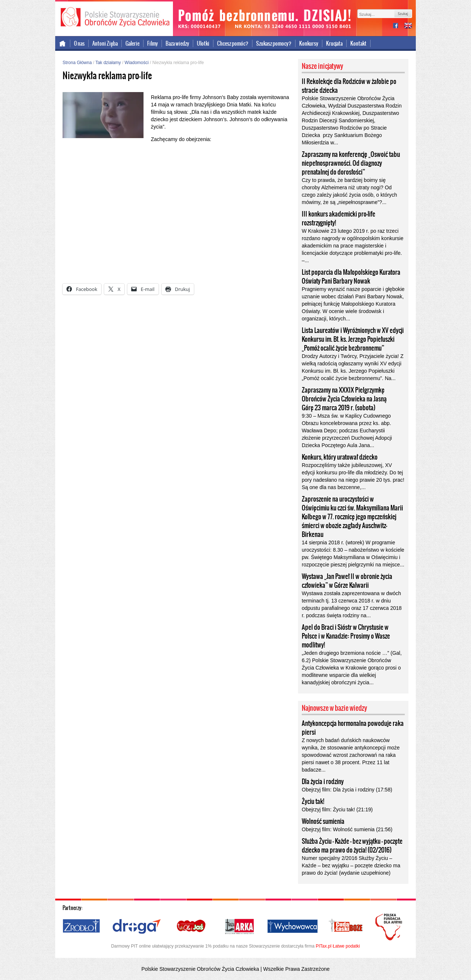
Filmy (153, 43)
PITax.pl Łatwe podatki (338, 946)
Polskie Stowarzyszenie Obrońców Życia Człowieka (114, 18)
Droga (137, 927)
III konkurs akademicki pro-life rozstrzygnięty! (339, 218)
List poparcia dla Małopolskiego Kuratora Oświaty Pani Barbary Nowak (351, 277)
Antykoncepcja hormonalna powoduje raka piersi (353, 728)
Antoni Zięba (105, 43)
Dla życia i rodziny (323, 781)
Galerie (132, 43)
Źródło (82, 927)
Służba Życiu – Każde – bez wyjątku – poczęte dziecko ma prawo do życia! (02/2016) (352, 846)
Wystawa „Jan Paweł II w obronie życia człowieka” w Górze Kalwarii (347, 581)
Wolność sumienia (323, 821)
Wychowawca (293, 927)
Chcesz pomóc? (233, 43)
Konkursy (309, 43)
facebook (399, 26)
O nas (79, 43)
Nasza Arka (239, 927)
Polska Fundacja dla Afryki (390, 927)
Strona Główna (77, 63)
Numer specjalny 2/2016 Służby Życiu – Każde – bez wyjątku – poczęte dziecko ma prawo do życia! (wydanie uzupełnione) (351, 865)
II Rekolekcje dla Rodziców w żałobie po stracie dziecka (349, 86)
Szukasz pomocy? (274, 43)
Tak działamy (108, 63)
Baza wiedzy (177, 43)
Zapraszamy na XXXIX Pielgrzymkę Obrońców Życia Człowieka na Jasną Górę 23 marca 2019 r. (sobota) (344, 399)
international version (408, 26)
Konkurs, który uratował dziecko (340, 457)
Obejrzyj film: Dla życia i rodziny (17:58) (347, 790)
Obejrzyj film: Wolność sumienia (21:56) (347, 829)
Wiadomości (137, 63)
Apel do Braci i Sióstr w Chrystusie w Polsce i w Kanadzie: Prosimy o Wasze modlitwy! (346, 636)
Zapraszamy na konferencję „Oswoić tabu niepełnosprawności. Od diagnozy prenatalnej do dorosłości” (351, 163)
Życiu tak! (313, 801)
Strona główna (63, 43)
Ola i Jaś (192, 927)
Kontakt (358, 43)
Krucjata (334, 43)
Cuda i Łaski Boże (346, 927)
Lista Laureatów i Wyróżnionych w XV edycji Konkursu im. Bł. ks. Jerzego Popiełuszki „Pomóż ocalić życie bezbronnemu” (353, 339)
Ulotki (203, 43)
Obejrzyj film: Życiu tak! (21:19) (337, 809)
